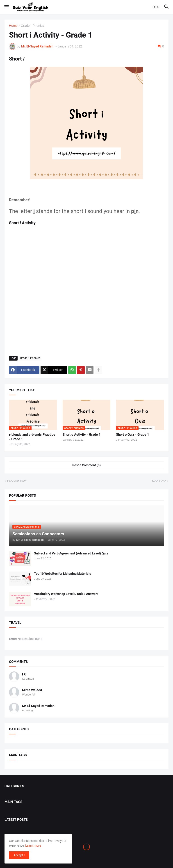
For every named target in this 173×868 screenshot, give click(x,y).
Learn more (33, 846)
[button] (6, 7)
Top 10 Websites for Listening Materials (63, 574)
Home (13, 26)
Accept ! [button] (19, 855)
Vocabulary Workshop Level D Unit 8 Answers (66, 594)
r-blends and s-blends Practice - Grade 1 (32, 437)
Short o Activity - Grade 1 (82, 435)
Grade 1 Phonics (32, 26)
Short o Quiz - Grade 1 (133, 435)
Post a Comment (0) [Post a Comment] (86, 465)
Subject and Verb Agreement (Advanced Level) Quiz (71, 553)
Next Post (159, 481)
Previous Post (17, 481)
